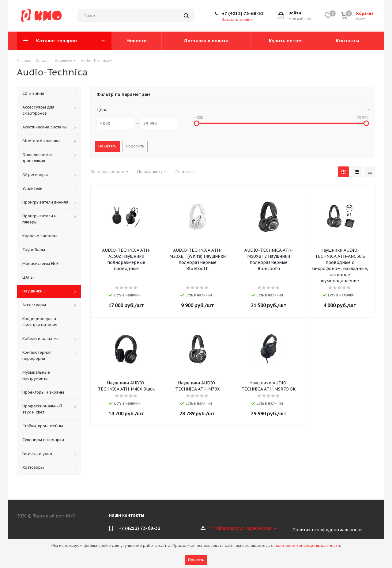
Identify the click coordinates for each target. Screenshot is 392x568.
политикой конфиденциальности (307, 545)
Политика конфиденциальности (327, 530)
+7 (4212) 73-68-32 (243, 13)
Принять (196, 560)
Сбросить (135, 146)
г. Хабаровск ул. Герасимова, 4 (243, 528)
